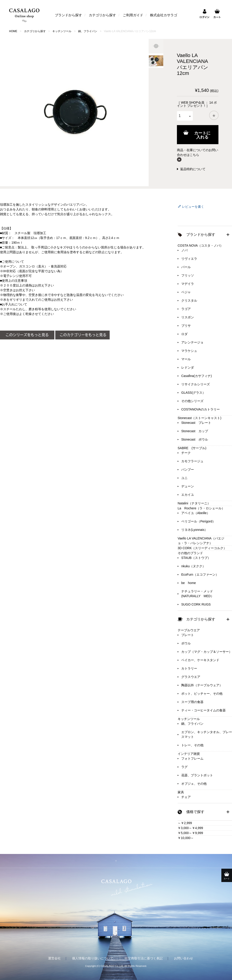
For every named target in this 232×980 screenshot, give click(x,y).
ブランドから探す (68, 15)
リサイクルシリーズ (196, 384)
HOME (13, 31)
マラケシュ (189, 351)
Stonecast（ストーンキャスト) (199, 418)
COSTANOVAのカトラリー (201, 409)
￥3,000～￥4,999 (190, 828)
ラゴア (186, 309)
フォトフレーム (192, 758)
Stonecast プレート (196, 423)
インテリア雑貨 (189, 754)
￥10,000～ (186, 838)
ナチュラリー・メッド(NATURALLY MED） (198, 594)
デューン (188, 486)
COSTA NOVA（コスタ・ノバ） (200, 246)
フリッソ (188, 275)
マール (186, 359)
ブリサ (186, 326)
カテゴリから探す (102, 15)
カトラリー (189, 668)
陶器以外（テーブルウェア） (202, 685)
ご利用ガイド (133, 15)
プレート (188, 635)
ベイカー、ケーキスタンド (200, 660)
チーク (186, 453)
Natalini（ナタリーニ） (194, 503)
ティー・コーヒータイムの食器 (203, 710)
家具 (181, 792)
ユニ (184, 478)
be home (189, 583)
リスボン (188, 317)
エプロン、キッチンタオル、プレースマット (207, 734)
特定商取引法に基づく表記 (144, 958)
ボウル (186, 643)
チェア (186, 797)
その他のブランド (190, 553)
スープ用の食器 (192, 702)
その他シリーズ (192, 401)
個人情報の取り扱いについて (93, 958)
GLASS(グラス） (193, 393)
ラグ (184, 767)
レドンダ (188, 367)
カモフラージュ (192, 461)
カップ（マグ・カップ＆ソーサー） (207, 652)
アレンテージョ (192, 342)
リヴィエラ (189, 259)
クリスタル (189, 300)
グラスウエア (191, 677)
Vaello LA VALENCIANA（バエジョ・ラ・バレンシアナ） (201, 541)
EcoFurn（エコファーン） (200, 575)
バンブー (188, 470)
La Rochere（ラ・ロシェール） (201, 508)
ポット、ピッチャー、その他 (202, 694)
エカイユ (188, 495)
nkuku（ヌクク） (193, 566)
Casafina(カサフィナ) (197, 376)
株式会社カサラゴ (164, 15)
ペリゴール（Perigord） (198, 521)
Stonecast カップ (195, 431)
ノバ (184, 250)
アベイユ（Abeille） (196, 513)
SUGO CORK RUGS (196, 604)
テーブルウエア (189, 630)
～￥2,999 (185, 823)
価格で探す (195, 812)
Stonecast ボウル (195, 439)
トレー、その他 (192, 745)
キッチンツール (62, 31)
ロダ (184, 334)
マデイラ (188, 284)
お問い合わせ (184, 958)
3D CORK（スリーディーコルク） (202, 548)
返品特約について (193, 169)
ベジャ (186, 292)
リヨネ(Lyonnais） (194, 530)
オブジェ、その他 (194, 784)
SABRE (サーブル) (192, 448)
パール (186, 267)
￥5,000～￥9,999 (190, 833)
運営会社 (54, 958)
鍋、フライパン (88, 31)
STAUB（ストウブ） (196, 558)
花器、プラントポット (197, 775)
